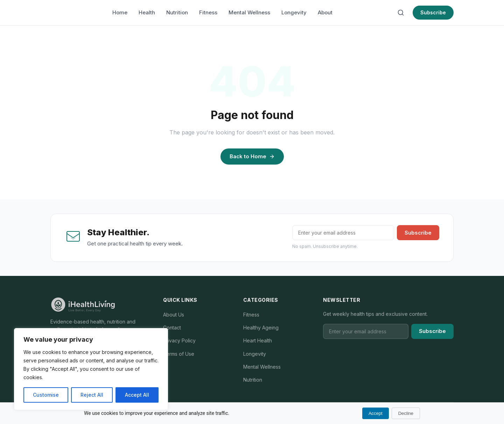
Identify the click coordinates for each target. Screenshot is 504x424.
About (325, 12)
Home (120, 12)
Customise (46, 395)
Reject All (92, 395)
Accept (376, 413)
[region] (91, 369)
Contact (172, 328)
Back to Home (252, 156)
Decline (406, 413)
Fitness (208, 12)
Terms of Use (179, 354)
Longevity (294, 12)
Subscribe (433, 12)
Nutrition (177, 12)
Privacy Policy (179, 340)
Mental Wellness (249, 12)
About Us (174, 315)
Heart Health (258, 340)
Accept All (137, 395)
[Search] (401, 13)
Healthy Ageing (261, 328)
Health (147, 12)
